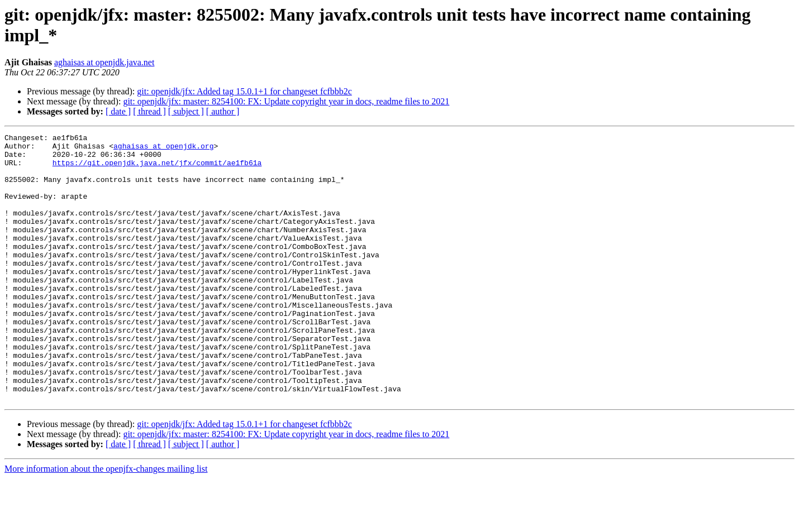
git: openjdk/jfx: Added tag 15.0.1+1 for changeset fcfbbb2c (244, 91)
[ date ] (118, 111)
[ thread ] (149, 111)
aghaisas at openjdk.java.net (104, 62)
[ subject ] (186, 111)
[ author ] (223, 111)
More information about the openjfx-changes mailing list (106, 522)
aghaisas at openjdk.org (163, 149)
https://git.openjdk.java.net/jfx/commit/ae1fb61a (157, 169)
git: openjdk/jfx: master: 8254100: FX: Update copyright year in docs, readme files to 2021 (286, 101)
